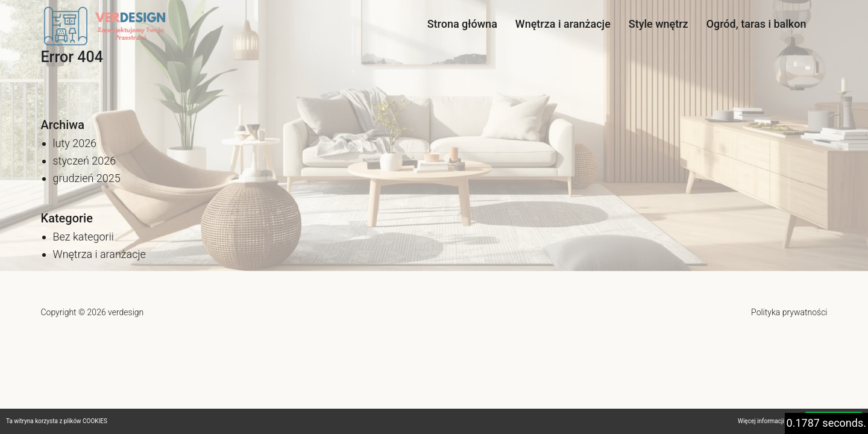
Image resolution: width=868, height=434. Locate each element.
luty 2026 (75, 143)
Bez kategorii (83, 237)
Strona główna (462, 24)
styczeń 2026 (85, 161)
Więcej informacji (761, 421)
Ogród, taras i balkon (756, 24)
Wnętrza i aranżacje (563, 24)
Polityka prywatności (789, 312)
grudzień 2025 (87, 178)
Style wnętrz (659, 24)
